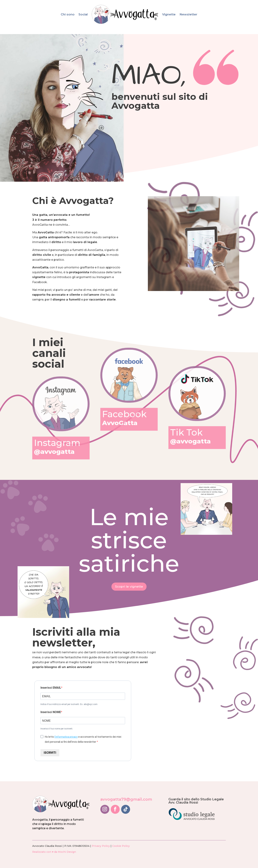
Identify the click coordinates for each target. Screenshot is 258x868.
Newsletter (188, 14)
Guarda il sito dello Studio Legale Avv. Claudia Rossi (196, 801)
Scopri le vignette (129, 587)
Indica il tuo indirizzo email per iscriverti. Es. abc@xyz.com (69, 704)
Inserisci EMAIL (51, 688)
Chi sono (68, 14)
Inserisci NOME (51, 712)
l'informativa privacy (66, 737)
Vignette (169, 14)
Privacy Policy (101, 846)
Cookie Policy (121, 846)
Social (83, 14)
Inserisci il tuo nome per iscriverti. (57, 729)
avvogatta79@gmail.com (126, 799)
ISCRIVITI (50, 753)
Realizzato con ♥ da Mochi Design (54, 852)
